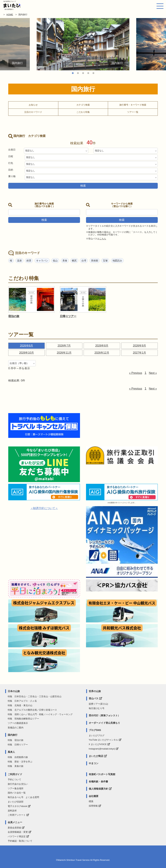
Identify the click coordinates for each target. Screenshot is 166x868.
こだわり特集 (83, 112)
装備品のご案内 (16, 728)
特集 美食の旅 (16, 766)
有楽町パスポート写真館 (102, 774)
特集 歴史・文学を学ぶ (20, 762)
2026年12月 (102, 353)
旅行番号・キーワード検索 (133, 105)
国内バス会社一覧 (17, 793)
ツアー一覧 (133, 112)
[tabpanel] (83, 44)
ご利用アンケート (17, 815)
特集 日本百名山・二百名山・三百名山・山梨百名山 (35, 696)
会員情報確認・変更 (18, 832)
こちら (103, 239)
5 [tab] (93, 73)
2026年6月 (27, 346)
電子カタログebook (17, 806)
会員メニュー (15, 822)
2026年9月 (140, 346)
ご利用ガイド (15, 774)
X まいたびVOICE (98, 744)
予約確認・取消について (20, 841)
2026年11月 (64, 353)
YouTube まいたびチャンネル (103, 740)
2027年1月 (140, 353)
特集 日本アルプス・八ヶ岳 (22, 701)
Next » (153, 373)
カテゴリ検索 (83, 105)
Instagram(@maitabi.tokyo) (102, 749)
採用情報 (93, 806)
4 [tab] (88, 73)
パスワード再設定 (17, 836)
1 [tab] (73, 73)
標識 (91, 801)
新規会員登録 (14, 828)
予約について (14, 780)
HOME (10, 15)
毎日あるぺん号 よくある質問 (23, 797)
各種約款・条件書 (98, 781)
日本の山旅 (14, 691)
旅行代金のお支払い (18, 784)
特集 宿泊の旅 (16, 740)
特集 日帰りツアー (18, 745)
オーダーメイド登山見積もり (104, 723)
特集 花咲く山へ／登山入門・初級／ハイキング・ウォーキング (40, 714)
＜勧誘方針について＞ (44, 508)
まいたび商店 (96, 756)
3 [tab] (83, 73)
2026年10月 (26, 353)
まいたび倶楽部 (16, 802)
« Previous (136, 373)
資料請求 (12, 811)
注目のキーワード (33, 112)
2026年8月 (102, 346)
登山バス (94, 698)
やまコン (94, 763)
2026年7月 (64, 346)
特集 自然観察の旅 (18, 757)
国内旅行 (13, 735)
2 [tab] (78, 73)
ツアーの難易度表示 (18, 723)
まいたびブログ (97, 735)
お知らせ (33, 105)
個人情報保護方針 (98, 789)
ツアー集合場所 (16, 788)
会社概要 (94, 796)
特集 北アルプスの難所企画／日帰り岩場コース (32, 710)
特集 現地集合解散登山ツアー (23, 719)
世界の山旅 (95, 691)
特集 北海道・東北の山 (20, 705)
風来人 (11, 752)
